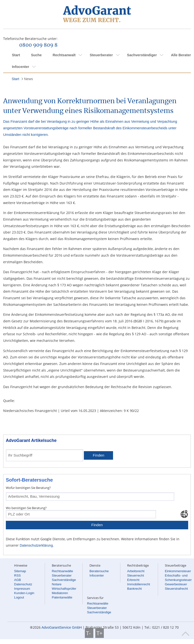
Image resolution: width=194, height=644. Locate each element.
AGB (18, 580)
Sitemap (20, 571)
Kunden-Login (24, 593)
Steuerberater (101, 55)
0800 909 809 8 (38, 45)
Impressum (22, 589)
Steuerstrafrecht (176, 589)
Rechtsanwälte (62, 571)
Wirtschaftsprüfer (64, 589)
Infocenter (21, 67)
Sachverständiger (142, 55)
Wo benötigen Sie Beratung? (26, 508)
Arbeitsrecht (136, 571)
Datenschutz (23, 584)
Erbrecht (133, 580)
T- (89, 633)
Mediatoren (60, 593)
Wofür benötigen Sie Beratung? (28, 488)
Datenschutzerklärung (36, 545)
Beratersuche (99, 571)
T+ (100, 633)
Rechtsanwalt (64, 55)
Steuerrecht (136, 575)
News (29, 79)
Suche (36, 55)
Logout (19, 597)
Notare (57, 584)
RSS (17, 575)
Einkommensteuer (178, 571)
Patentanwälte (62, 597)
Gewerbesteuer (176, 584)
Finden (99, 455)
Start (16, 55)
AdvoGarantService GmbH (62, 627)
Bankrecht (134, 589)
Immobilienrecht (139, 584)
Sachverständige (64, 580)
